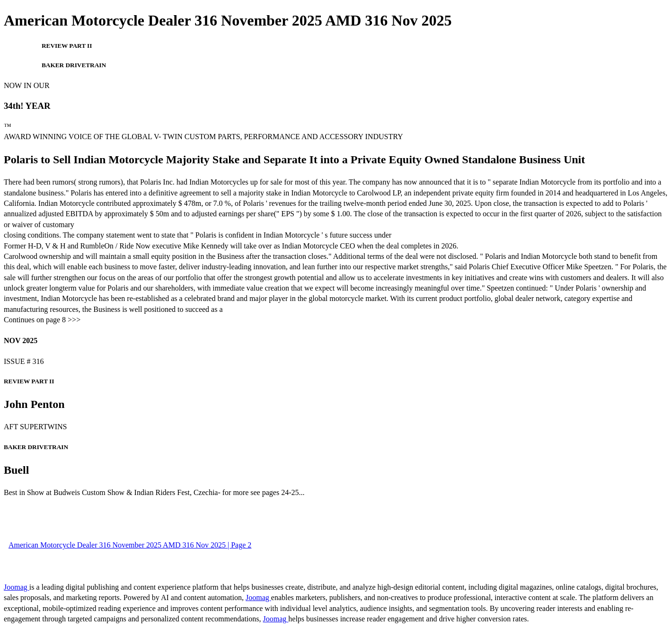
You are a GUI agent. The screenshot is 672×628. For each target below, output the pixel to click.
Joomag (17, 587)
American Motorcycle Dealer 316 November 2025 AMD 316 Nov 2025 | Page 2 (130, 545)
